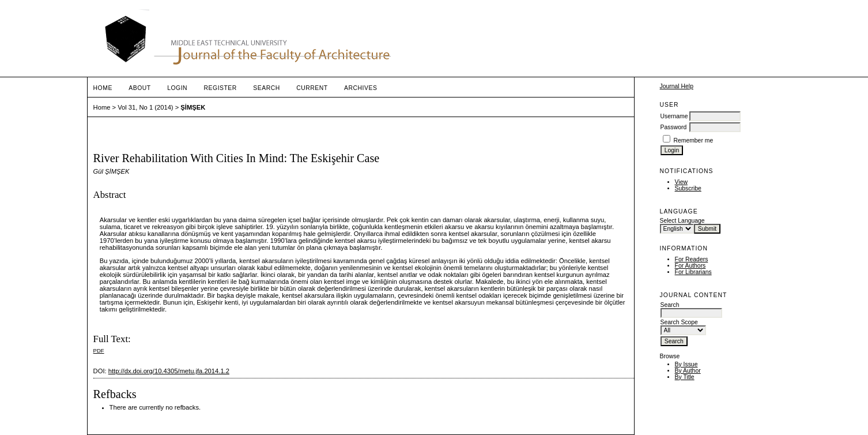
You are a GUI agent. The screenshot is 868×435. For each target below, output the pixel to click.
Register (220, 88)
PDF (99, 350)
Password (674, 127)
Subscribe (688, 188)
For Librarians (693, 272)
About (139, 88)
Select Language (682, 221)
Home (103, 88)
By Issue (686, 364)
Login (177, 88)
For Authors (690, 266)
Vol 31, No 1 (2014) (145, 107)
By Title (685, 377)
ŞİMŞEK (193, 107)
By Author (688, 371)
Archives (361, 88)
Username (674, 116)
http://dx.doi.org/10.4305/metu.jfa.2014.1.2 (169, 371)
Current (312, 88)
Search (266, 88)
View (681, 182)
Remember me (693, 140)
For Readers (692, 259)
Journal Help (677, 86)
